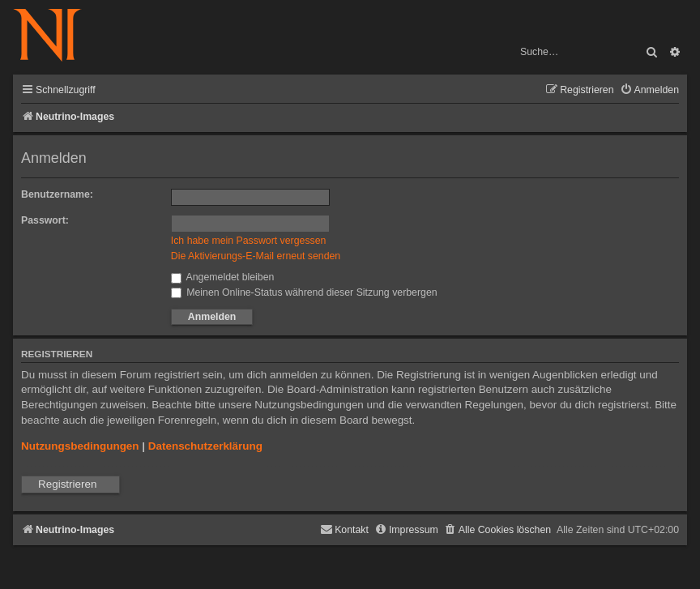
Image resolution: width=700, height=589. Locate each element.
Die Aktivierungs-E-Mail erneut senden (256, 256)
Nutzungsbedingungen (80, 446)
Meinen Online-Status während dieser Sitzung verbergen (304, 292)
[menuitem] (649, 90)
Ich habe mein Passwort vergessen (249, 241)
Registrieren (67, 484)
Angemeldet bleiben (223, 277)
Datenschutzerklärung (205, 446)
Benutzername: (57, 194)
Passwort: (45, 220)
